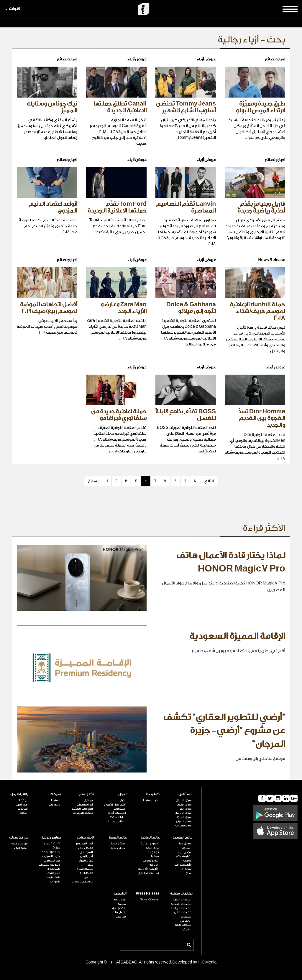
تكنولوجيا (86, 794)
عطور (188, 873)
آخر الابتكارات (85, 805)
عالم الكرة (152, 848)
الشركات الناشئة (82, 809)
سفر (90, 865)
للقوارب (55, 882)
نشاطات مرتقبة (181, 893)
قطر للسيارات (52, 861)
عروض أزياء (185, 852)
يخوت (24, 813)
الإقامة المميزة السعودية (237, 636)
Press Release (147, 893)
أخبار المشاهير (84, 844)
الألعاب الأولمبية (148, 869)
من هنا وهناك (19, 837)
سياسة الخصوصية (119, 906)
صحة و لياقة (118, 844)
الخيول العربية (150, 844)
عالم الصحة (118, 837)
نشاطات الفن (183, 912)
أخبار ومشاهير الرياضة (151, 863)
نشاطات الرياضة (181, 908)
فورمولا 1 (154, 852)
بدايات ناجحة (118, 817)
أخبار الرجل (86, 856)
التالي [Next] (209, 481)
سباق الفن (185, 809)
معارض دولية (51, 837)
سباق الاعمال (184, 800)
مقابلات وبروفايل (148, 873)
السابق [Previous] (94, 481)
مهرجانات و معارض (86, 875)
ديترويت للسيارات (49, 865)
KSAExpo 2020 (51, 852)
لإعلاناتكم (119, 900)
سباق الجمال (184, 821)
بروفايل (88, 800)
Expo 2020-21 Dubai (52, 846)
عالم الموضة (182, 837)
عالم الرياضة (150, 837)
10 (195, 481)
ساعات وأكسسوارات (183, 863)
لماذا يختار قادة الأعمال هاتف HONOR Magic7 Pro (231, 562)
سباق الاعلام (184, 805)
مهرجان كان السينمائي (86, 850)
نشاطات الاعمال (181, 900)
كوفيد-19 (153, 794)
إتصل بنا (120, 912)
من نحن (121, 917)
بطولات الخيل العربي (183, 927)
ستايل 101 (186, 869)
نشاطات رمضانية (181, 904)
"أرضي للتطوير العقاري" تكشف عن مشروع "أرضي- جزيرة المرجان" (224, 731)
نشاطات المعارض (186, 919)
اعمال (122, 794)
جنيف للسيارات (51, 856)
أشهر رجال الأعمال (115, 805)
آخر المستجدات (150, 800)
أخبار (123, 800)
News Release (149, 900)
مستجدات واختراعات (54, 802)
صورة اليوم (20, 848)
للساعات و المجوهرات (53, 871)
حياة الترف (21, 805)
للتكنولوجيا (53, 877)
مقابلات (23, 809)
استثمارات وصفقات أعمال (116, 811)
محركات (55, 794)
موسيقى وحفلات (82, 882)
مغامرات (154, 856)
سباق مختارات (183, 826)
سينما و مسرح (85, 869)
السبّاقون (185, 794)
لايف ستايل (85, 837)
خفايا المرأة (86, 861)
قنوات (13, 9)
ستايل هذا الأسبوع (185, 846)
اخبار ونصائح (184, 856)
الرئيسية (120, 893)
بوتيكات (22, 800)
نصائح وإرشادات (116, 821)
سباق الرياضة (183, 813)
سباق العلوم (183, 817)
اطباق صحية (118, 848)
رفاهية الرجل (19, 794)
